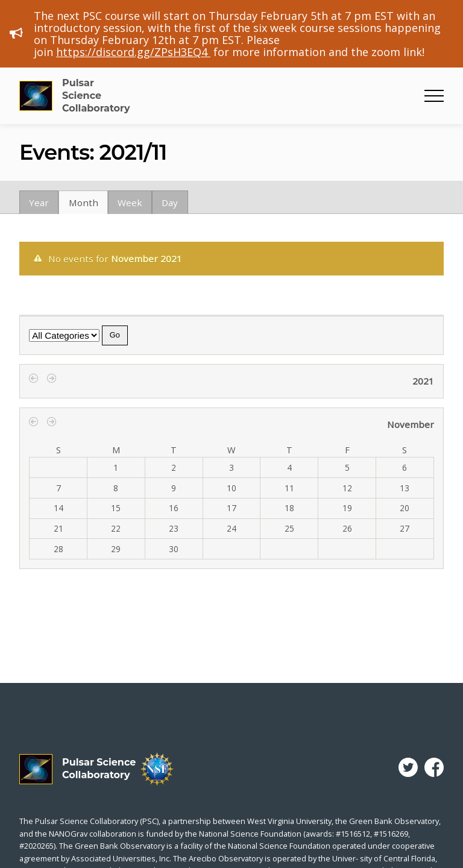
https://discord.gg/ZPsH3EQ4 (133, 52)
